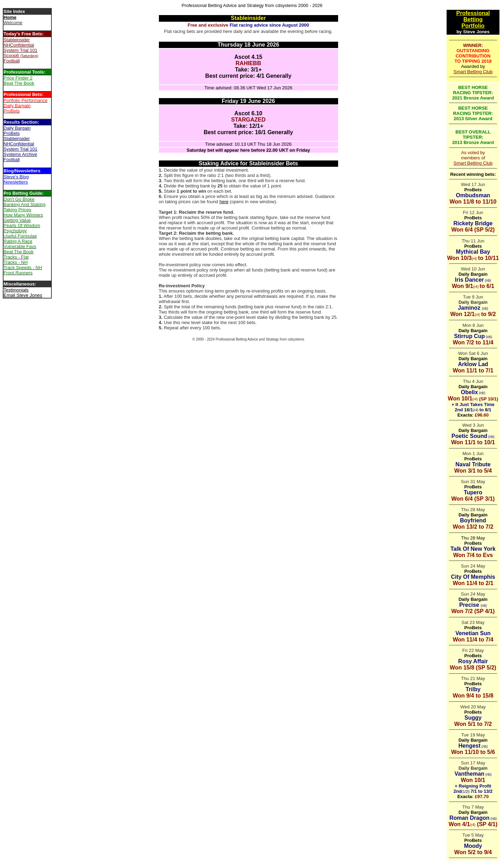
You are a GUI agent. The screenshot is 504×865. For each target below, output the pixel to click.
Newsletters (16, 182)
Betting (473, 19)
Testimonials (16, 290)
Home (10, 17)
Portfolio (473, 26)
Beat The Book (19, 83)
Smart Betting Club (473, 72)
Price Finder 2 (18, 78)
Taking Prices (17, 210)
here (224, 202)
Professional (473, 13)
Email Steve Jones (23, 295)
